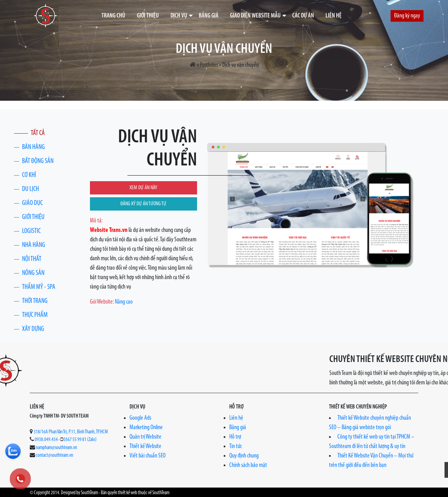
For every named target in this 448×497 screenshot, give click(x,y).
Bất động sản (38, 161)
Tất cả (38, 133)
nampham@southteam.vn (56, 448)
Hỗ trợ (235, 437)
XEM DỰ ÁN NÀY (143, 188)
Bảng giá (209, 16)
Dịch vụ (179, 16)
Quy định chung (244, 456)
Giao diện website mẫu (255, 16)
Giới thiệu (148, 16)
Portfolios (209, 65)
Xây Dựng (33, 329)
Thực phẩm (35, 315)
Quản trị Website (145, 437)
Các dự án (303, 16)
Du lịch (30, 189)
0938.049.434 (46, 440)
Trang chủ (113, 16)
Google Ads (140, 418)
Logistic (31, 231)
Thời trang (35, 301)
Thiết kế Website (145, 446)
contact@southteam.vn (54, 456)
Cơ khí (29, 175)
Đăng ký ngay (407, 16)
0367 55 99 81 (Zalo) (80, 440)
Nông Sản (33, 273)
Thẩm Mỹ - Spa (39, 287)
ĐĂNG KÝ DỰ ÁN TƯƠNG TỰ (143, 204)
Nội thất (32, 259)
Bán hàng (33, 147)
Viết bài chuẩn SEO (148, 456)
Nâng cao (124, 302)
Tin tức (236, 446)
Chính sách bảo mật (248, 465)
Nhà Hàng (34, 245)
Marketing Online (146, 428)
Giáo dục (32, 203)
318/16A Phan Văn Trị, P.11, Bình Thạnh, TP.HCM (71, 432)
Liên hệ (334, 16)
